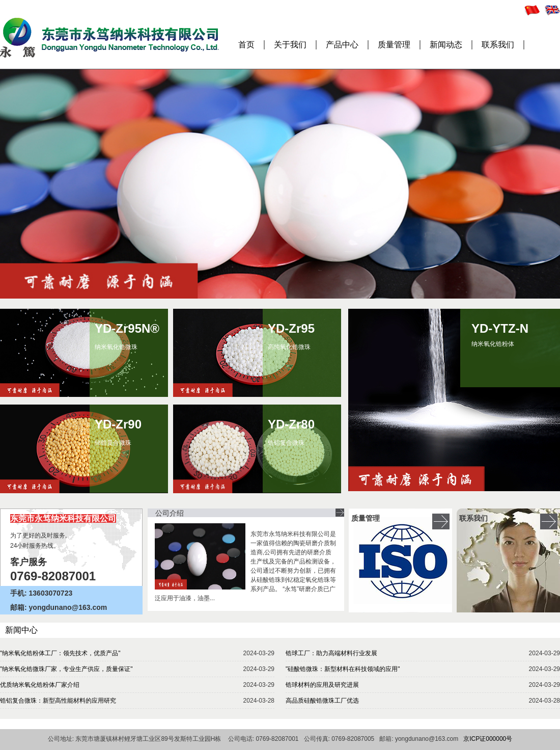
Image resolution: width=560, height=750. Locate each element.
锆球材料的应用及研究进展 (322, 685)
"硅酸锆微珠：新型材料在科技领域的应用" (343, 669)
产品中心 (342, 45)
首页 (246, 45)
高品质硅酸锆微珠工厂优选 (322, 701)
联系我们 (498, 45)
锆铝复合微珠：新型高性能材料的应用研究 (58, 701)
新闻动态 (446, 45)
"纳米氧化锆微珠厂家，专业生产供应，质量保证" (66, 669)
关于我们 (290, 45)
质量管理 (394, 45)
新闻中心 (21, 630)
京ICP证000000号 (488, 739)
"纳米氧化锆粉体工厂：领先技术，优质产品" (60, 653)
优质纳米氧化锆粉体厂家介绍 (40, 685)
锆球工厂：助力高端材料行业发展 (331, 653)
